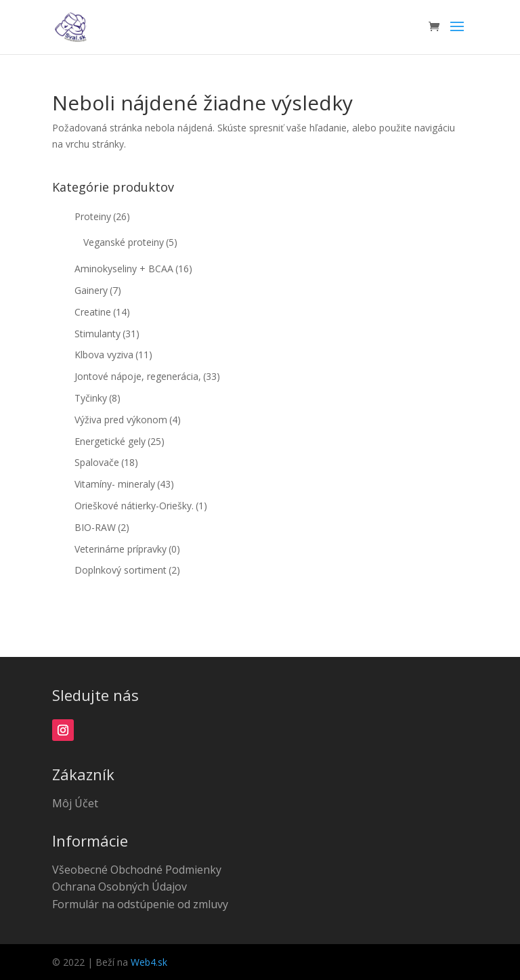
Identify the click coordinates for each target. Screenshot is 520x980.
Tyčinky (97, 398)
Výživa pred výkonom (128, 420)
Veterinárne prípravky (127, 549)
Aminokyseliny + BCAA (133, 269)
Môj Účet (75, 803)
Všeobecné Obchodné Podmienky (137, 870)
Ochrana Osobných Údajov (120, 887)
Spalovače (106, 462)
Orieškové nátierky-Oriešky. (141, 506)
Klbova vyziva (113, 355)
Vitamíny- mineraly (124, 484)
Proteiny (102, 216)
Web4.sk (149, 962)
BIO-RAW (102, 527)
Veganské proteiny (130, 242)
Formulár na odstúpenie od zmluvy (140, 904)
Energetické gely (120, 441)
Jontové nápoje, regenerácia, (147, 376)
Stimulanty (107, 334)
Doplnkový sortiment (127, 570)
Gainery (98, 290)
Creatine (102, 312)
